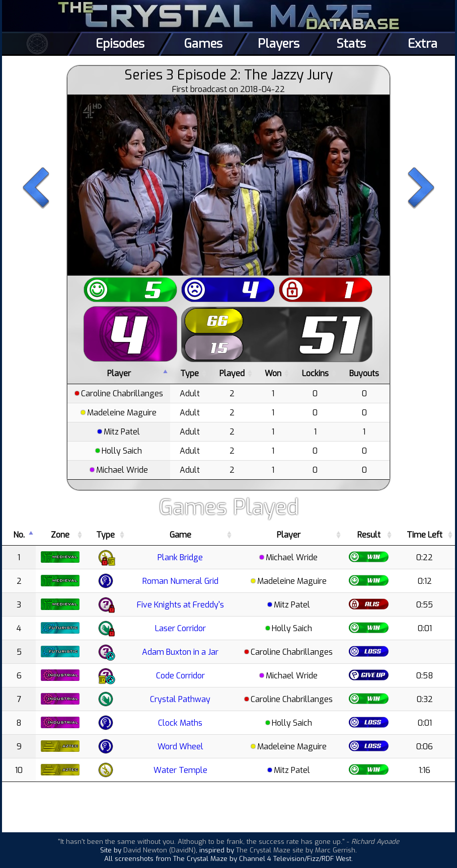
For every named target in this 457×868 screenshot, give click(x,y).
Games (203, 44)
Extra (423, 44)
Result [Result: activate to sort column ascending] (369, 535)
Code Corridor (180, 676)
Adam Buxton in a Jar (180, 652)
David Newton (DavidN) (160, 850)
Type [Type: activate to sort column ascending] (189, 373)
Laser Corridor (180, 628)
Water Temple (180, 770)
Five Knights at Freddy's (180, 605)
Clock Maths (180, 723)
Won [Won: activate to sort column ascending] (273, 373)
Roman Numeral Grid (180, 581)
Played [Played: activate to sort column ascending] (232, 373)
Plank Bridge (180, 557)
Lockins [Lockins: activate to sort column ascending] (315, 373)
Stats (351, 44)
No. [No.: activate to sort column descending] (19, 535)
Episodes (120, 44)
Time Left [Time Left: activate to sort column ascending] (425, 535)
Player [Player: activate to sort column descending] (119, 373)
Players (279, 44)
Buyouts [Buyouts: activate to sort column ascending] (364, 373)
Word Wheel (180, 747)
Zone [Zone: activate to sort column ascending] (60, 535)
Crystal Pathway (180, 699)
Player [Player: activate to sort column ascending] (289, 535)
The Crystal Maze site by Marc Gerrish (296, 850)
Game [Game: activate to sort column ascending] (180, 535)
